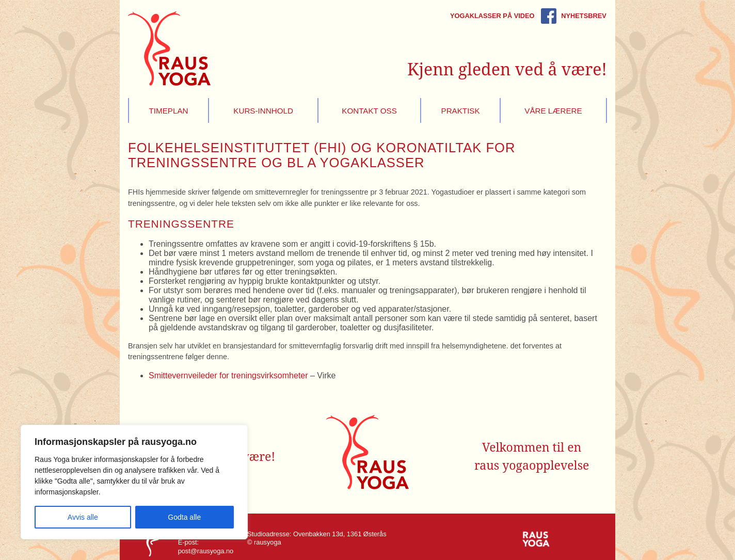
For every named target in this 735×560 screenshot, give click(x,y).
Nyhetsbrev (584, 16)
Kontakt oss (369, 111)
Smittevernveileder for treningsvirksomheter (228, 375)
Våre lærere (553, 111)
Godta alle (184, 517)
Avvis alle (83, 517)
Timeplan (169, 111)
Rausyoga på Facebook (549, 16)
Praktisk (461, 111)
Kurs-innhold (263, 111)
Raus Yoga (169, 49)
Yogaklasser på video (492, 16)
